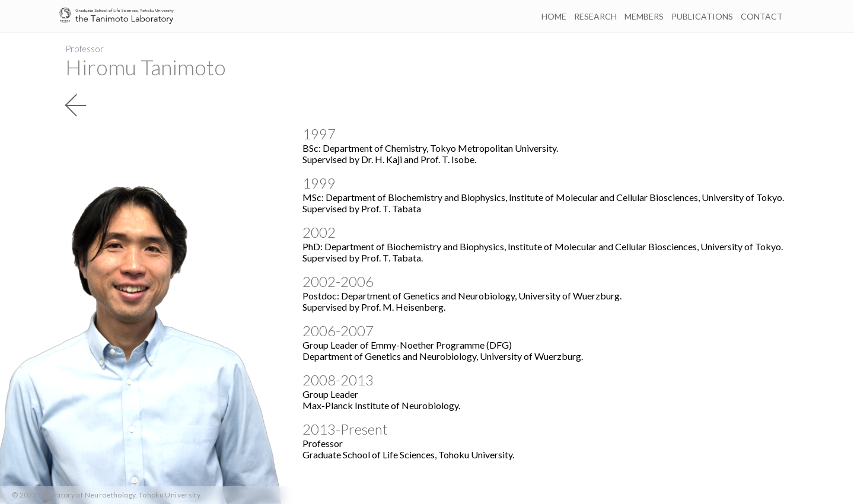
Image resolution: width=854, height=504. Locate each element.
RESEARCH (595, 16)
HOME (554, 16)
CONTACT (762, 16)
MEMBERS (644, 16)
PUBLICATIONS (702, 16)
